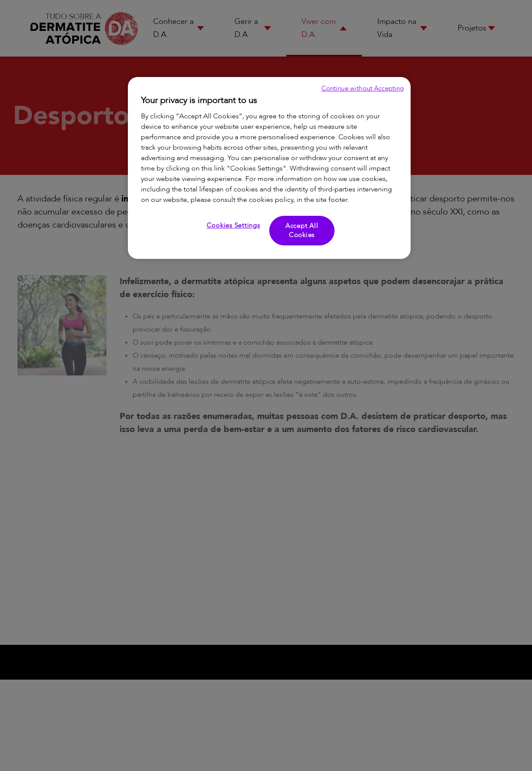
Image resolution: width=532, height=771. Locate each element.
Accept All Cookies (302, 230)
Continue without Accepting (363, 88)
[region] (269, 168)
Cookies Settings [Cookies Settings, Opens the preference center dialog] (233, 225)
